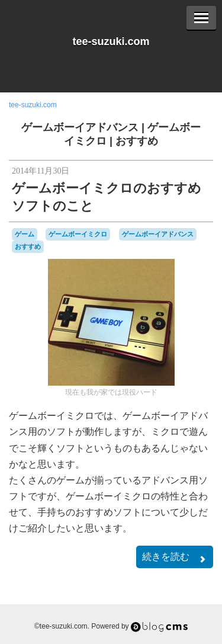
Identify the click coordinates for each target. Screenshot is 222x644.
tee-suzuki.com (111, 41)
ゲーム (25, 234)
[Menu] (201, 18)
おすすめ (137, 141)
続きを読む (175, 558)
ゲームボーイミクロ (78, 234)
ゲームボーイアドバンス (80, 127)
